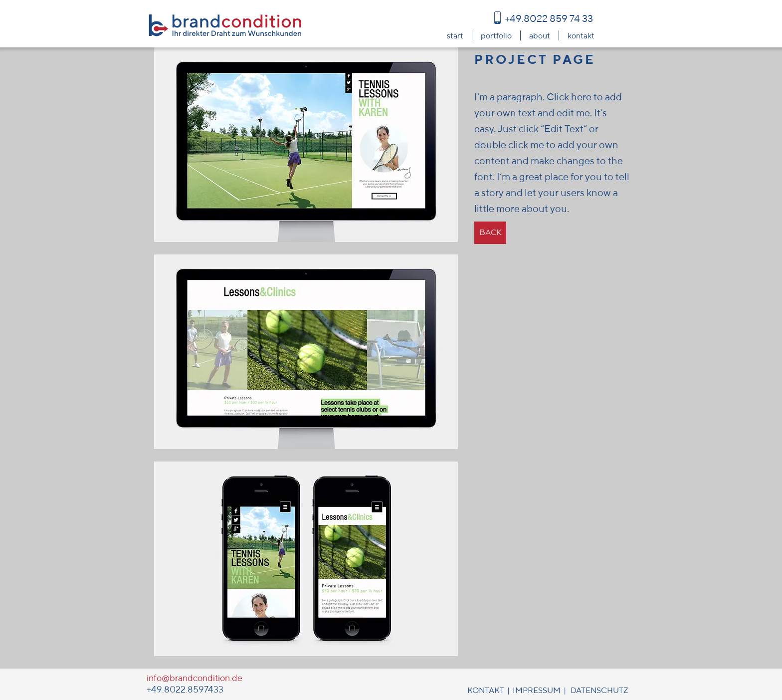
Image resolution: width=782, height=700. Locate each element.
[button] (306, 145)
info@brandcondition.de (195, 678)
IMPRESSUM (537, 690)
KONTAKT (486, 690)
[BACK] (490, 233)
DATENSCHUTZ (599, 690)
